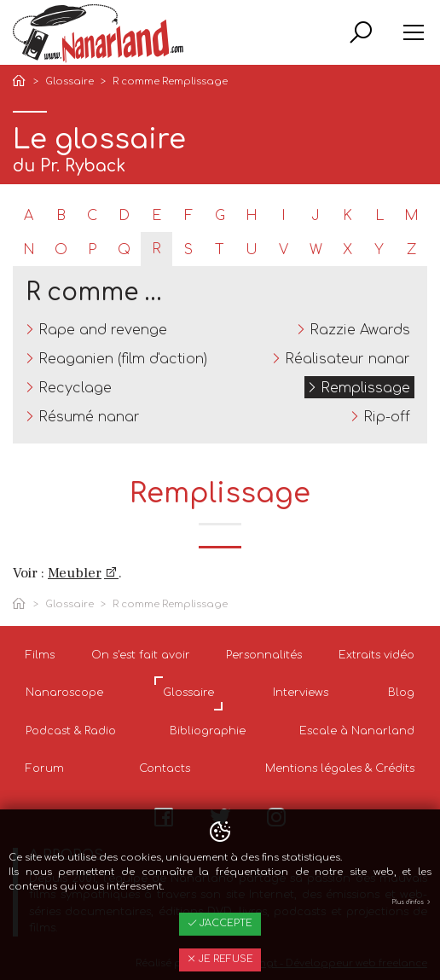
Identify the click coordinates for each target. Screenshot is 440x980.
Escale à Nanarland (357, 731)
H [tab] (252, 216)
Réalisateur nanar (347, 359)
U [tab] (252, 250)
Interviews (301, 693)
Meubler (75, 573)
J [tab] (316, 216)
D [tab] (124, 216)
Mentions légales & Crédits (340, 768)
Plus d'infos (412, 902)
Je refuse (220, 959)
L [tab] (379, 216)
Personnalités (264, 655)
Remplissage (365, 388)
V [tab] (284, 250)
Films (40, 655)
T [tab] (220, 250)
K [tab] (347, 216)
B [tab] (61, 216)
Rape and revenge (103, 330)
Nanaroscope (64, 693)
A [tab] (29, 216)
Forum (45, 768)
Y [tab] (379, 250)
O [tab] (61, 250)
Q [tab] (124, 250)
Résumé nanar (89, 417)
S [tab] (188, 250)
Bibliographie (208, 731)
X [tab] (347, 250)
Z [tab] (411, 250)
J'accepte (220, 923)
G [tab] (220, 216)
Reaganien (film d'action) (123, 359)
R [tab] (156, 249)
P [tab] (92, 250)
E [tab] (156, 216)
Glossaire (69, 81)
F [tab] (188, 216)
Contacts (165, 768)
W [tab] (316, 250)
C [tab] (92, 216)
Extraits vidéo (376, 655)
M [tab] (411, 216)
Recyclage (75, 388)
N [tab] (29, 250)
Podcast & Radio (71, 731)
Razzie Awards (360, 330)
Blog (401, 693)
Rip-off (387, 417)
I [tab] (284, 216)
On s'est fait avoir (141, 655)
